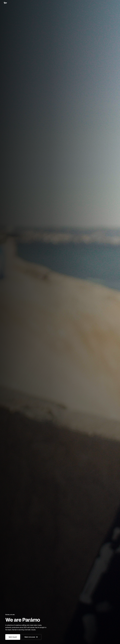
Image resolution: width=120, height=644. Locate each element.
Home (82, 4)
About (89, 4)
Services (97, 4)
